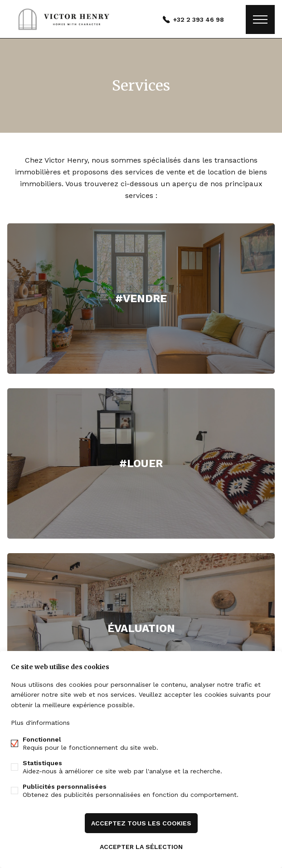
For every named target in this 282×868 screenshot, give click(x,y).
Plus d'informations (40, 723)
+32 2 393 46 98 (199, 19)
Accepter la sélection (141, 847)
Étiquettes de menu (260, 19)
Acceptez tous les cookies (141, 823)
